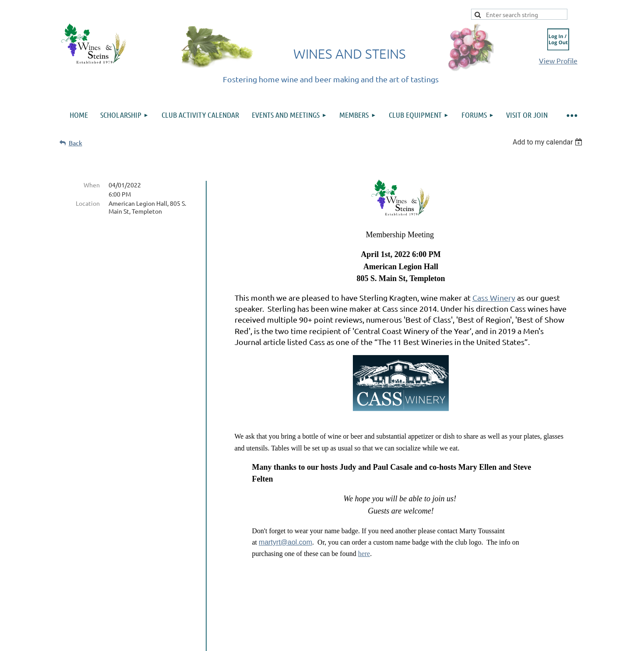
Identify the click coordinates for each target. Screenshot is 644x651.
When (92, 185)
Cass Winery (494, 297)
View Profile (558, 60)
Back (76, 143)
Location (88, 203)
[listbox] (549, 142)
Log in (558, 39)
